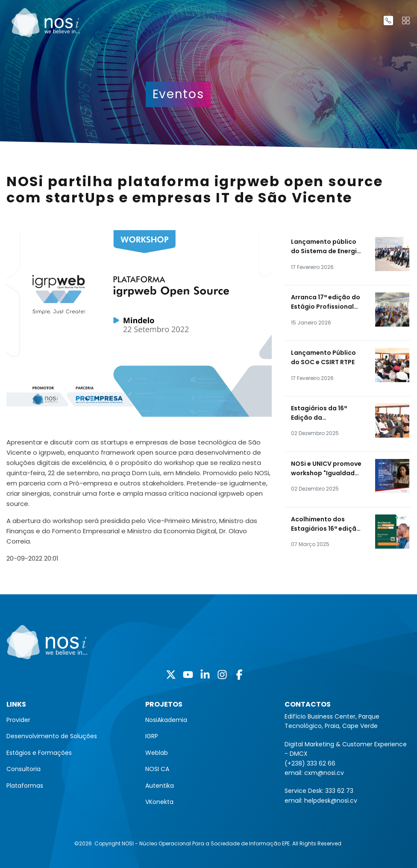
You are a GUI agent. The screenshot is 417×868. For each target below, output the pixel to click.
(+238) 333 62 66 (310, 763)
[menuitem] (69, 720)
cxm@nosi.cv (324, 773)
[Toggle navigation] (406, 20)
